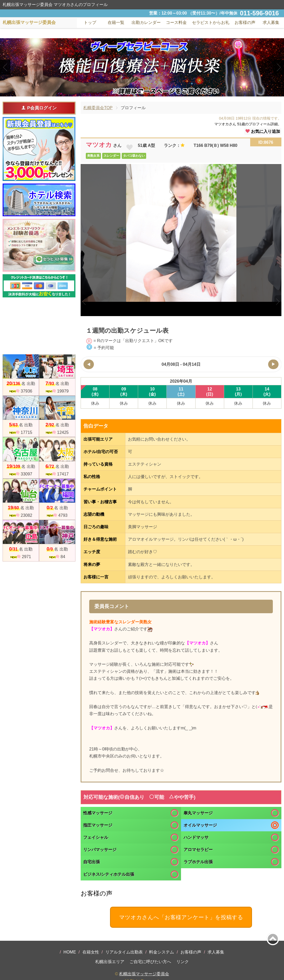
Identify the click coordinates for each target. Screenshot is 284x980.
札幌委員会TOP (98, 108)
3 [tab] (150, 92)
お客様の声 (191, 952)
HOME (70, 952)
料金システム (162, 952)
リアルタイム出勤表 (124, 952)
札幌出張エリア (110, 962)
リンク (183, 962)
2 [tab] (142, 92)
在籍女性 (91, 952)
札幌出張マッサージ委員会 (144, 974)
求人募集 (271, 22)
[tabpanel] (142, 67)
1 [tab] (134, 92)
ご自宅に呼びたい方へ (150, 962)
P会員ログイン (39, 108)
